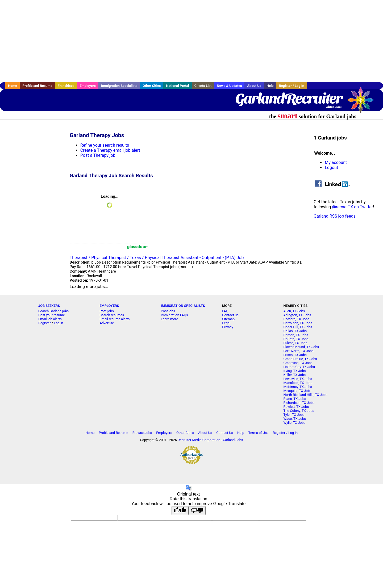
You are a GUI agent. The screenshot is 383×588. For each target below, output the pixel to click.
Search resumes (112, 315)
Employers (88, 86)
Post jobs (107, 311)
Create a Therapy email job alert (110, 150)
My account (336, 162)
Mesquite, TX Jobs (297, 391)
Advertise (107, 323)
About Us (254, 86)
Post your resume (52, 315)
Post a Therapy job (98, 155)
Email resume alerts (115, 319)
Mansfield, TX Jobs (298, 383)
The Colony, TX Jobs (299, 411)
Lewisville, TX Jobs (298, 379)
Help (270, 86)
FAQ (225, 311)
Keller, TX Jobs (295, 375)
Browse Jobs (142, 433)
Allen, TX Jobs (294, 311)
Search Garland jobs (53, 311)
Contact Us (225, 433)
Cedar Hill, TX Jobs (298, 327)
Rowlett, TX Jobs (296, 407)
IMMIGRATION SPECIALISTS (183, 306)
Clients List (203, 86)
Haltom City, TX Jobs (299, 367)
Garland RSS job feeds (335, 216)
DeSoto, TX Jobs (296, 339)
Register (45, 323)
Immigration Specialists (119, 86)
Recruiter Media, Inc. (363, 103)
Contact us (230, 315)
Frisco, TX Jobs (295, 355)
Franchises (66, 86)
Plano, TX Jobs (295, 399)
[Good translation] (180, 511)
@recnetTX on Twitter (353, 207)
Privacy (228, 327)
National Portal (177, 86)
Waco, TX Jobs (295, 419)
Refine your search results (105, 145)
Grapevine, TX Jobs (298, 363)
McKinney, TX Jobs (298, 387)
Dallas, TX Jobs (295, 331)
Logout (331, 168)
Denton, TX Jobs (296, 335)
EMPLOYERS (109, 306)
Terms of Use (259, 433)
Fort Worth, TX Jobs (299, 351)
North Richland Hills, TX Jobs (305, 395)
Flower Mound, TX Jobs (301, 347)
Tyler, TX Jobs (294, 415)
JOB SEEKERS (49, 306)
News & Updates (229, 86)
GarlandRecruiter (289, 98)
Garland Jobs (233, 440)
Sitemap (228, 319)
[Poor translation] (197, 511)
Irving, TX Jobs (295, 371)
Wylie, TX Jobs (295, 423)
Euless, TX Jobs (295, 343)
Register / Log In (292, 86)
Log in (59, 323)
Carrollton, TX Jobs (298, 323)
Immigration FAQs (174, 315)
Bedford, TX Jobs (297, 319)
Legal (226, 323)
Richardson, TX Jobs (299, 403)
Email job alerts (50, 319)
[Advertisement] (191, 41)
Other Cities (152, 86)
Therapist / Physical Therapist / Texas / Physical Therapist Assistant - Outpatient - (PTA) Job (157, 258)
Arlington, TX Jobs (297, 315)
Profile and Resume (37, 86)
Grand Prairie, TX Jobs (300, 359)
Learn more (170, 319)
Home (13, 86)
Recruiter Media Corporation (199, 440)
